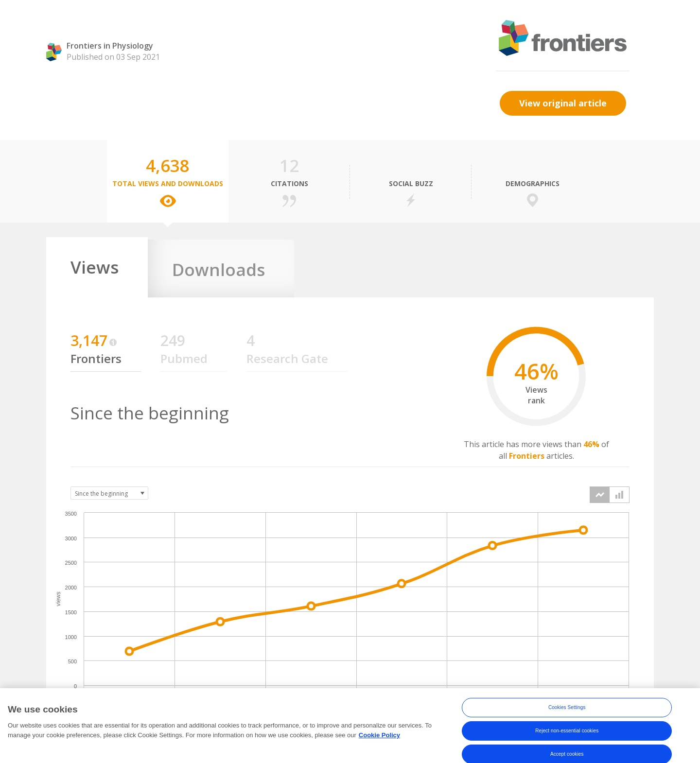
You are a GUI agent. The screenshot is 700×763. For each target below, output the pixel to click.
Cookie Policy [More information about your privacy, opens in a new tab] (379, 743)
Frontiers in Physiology (110, 46)
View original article (563, 103)
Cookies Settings (567, 716)
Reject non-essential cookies (567, 739)
